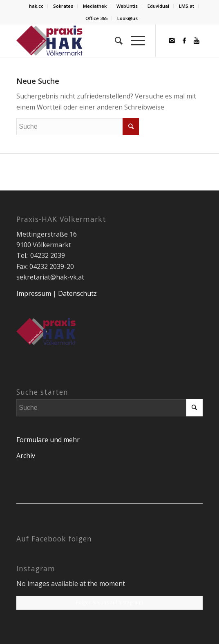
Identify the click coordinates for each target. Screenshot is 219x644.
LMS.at (187, 6)
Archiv (26, 456)
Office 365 (96, 18)
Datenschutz (77, 293)
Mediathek (95, 6)
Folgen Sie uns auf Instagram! (109, 603)
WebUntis (127, 6)
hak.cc (36, 6)
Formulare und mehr (48, 440)
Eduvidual (158, 6)
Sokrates (63, 6)
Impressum (34, 293)
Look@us (127, 18)
